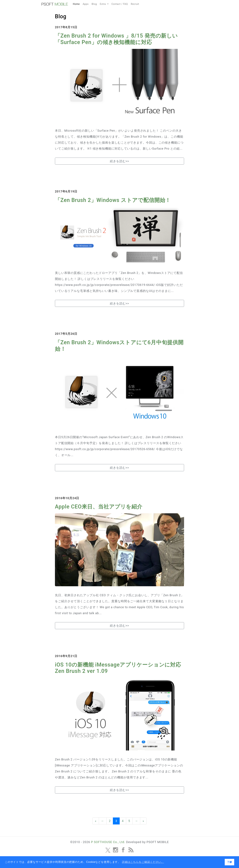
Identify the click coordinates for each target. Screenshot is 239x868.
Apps (86, 4)
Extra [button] (103, 4)
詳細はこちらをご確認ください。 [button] (143, 862)
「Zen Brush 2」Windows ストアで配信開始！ (113, 200)
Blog (94, 4)
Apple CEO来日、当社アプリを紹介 (99, 507)
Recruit (135, 4)
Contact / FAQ (120, 4)
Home (77, 3)
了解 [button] (230, 862)
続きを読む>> (119, 161)
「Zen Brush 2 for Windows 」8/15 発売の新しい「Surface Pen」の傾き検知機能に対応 (116, 39)
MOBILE (55, 4)
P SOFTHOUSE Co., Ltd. (108, 842)
